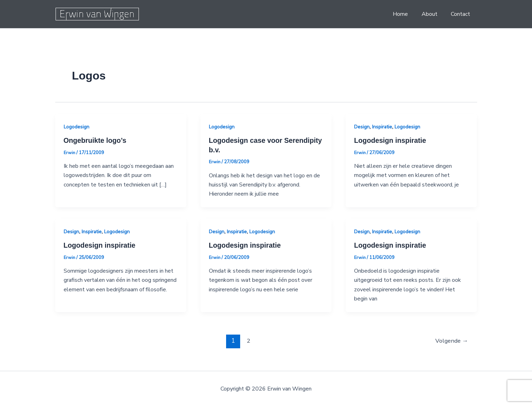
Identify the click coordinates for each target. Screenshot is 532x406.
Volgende (451, 340)
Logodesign (76, 127)
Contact (462, 14)
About (433, 14)
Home (406, 14)
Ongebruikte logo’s (96, 140)
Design (362, 127)
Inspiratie (382, 127)
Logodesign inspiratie (391, 140)
